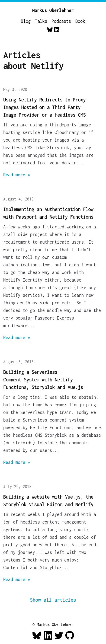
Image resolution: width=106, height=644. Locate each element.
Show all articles (53, 600)
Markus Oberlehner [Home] (53, 10)
